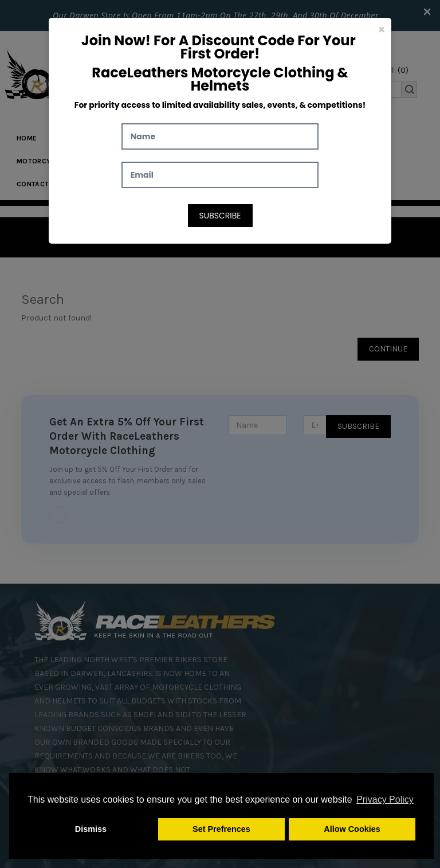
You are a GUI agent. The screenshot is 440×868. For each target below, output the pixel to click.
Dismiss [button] (91, 829)
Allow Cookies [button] (352, 829)
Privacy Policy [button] (385, 799)
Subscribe (220, 216)
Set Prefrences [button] (221, 829)
